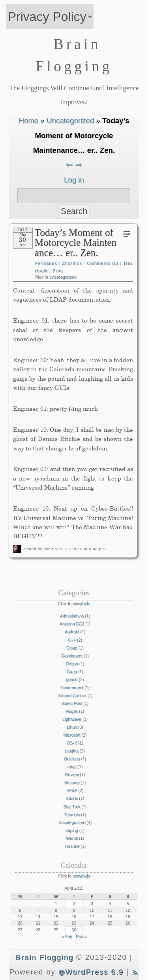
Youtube (72, 846)
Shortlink (72, 263)
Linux (72, 727)
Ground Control (72, 695)
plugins (72, 751)
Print (58, 271)
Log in (74, 180)
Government (72, 688)
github (72, 680)
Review (72, 775)
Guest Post (72, 703)
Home (28, 121)
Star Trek (72, 807)
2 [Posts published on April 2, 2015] (74, 904)
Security (72, 782)
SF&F (72, 790)
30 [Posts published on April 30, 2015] (74, 930)
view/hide (81, 604)
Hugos (72, 711)
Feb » (81, 936)
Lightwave (72, 719)
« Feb (67, 936)
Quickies (72, 759)
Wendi (72, 838)
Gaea (72, 672)
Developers (72, 656)
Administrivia (72, 616)
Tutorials (72, 815)
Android (72, 632)
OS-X (72, 743)
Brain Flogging (45, 957)
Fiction (72, 664)
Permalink (46, 263)
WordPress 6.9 (91, 972)
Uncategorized (70, 121)
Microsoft (72, 735)
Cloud (72, 648)
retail (72, 767)
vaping (72, 830)
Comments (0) (103, 263)
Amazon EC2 (72, 624)
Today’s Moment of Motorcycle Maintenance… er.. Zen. (76, 242)
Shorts (72, 798)
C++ (72, 640)
